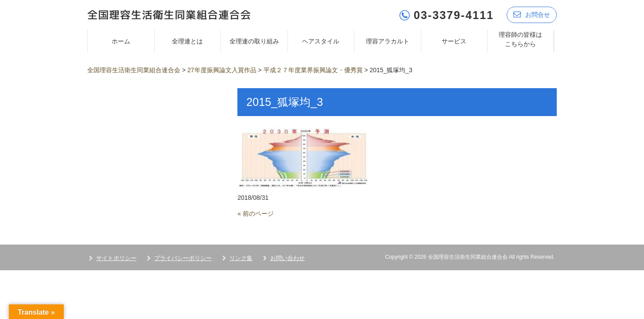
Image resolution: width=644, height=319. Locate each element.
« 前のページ (256, 213)
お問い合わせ (287, 258)
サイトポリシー (116, 258)
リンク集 (241, 258)
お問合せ (532, 14)
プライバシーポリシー (183, 258)
